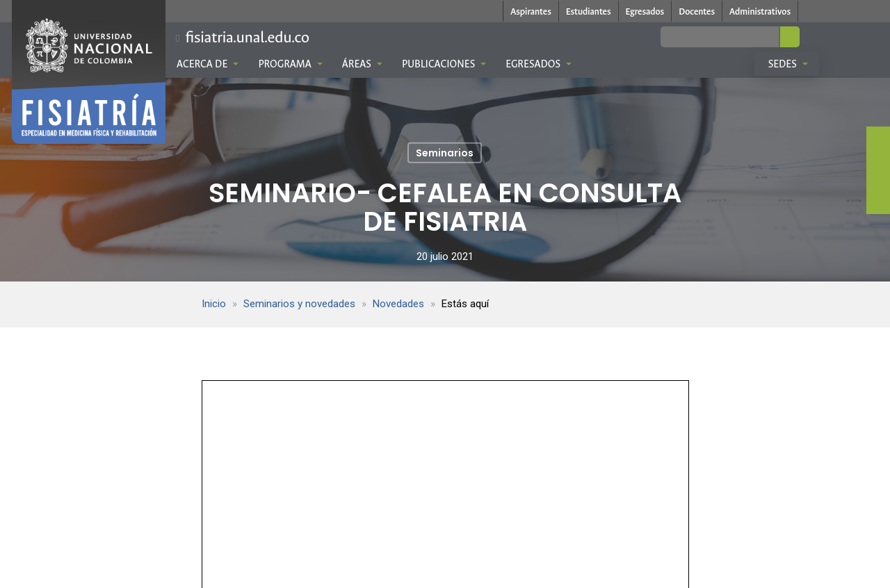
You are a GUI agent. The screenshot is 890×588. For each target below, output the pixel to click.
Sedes (788, 64)
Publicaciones (444, 64)
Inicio (214, 304)
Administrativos (760, 11)
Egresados (645, 11)
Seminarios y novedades (299, 304)
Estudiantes (589, 11)
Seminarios (445, 153)
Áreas (362, 64)
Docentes (697, 11)
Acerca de (208, 64)
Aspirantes (531, 11)
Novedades (398, 304)
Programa (290, 64)
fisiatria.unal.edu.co (247, 37)
